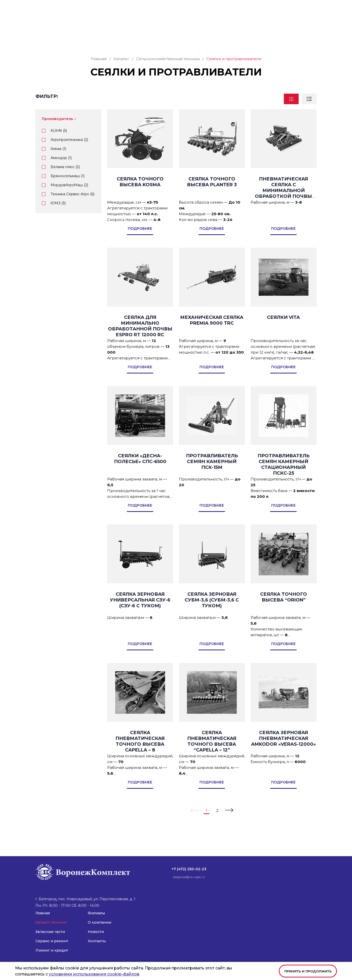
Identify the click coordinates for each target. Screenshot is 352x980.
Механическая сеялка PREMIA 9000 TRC (212, 331)
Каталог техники (72, 40)
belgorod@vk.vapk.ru (237, 8)
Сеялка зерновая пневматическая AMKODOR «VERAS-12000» (283, 749)
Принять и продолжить (308, 971)
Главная (43, 40)
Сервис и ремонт (153, 40)
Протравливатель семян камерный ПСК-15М (212, 472)
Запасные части (112, 40)
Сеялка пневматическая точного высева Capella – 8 (140, 752)
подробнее (140, 239)
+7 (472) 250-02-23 (190, 8)
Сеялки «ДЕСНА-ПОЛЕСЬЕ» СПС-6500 (140, 469)
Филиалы (228, 40)
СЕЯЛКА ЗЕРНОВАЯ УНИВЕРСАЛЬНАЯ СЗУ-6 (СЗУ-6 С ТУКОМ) (140, 611)
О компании (254, 40)
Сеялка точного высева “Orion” (284, 608)
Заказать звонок (295, 23)
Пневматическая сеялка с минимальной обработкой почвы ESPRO (283, 201)
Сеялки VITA (283, 328)
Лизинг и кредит (197, 40)
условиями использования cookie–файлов (94, 974)
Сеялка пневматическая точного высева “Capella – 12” (212, 752)
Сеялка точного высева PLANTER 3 (212, 192)
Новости (284, 40)
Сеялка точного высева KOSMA (140, 192)
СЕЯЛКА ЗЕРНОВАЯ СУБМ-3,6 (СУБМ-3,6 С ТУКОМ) (212, 611)
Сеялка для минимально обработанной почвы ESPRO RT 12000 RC (140, 337)
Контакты (308, 40)
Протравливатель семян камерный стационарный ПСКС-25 (284, 475)
